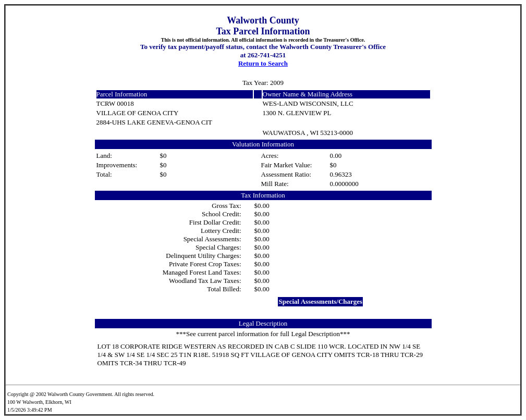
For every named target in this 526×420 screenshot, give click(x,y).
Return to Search (263, 63)
